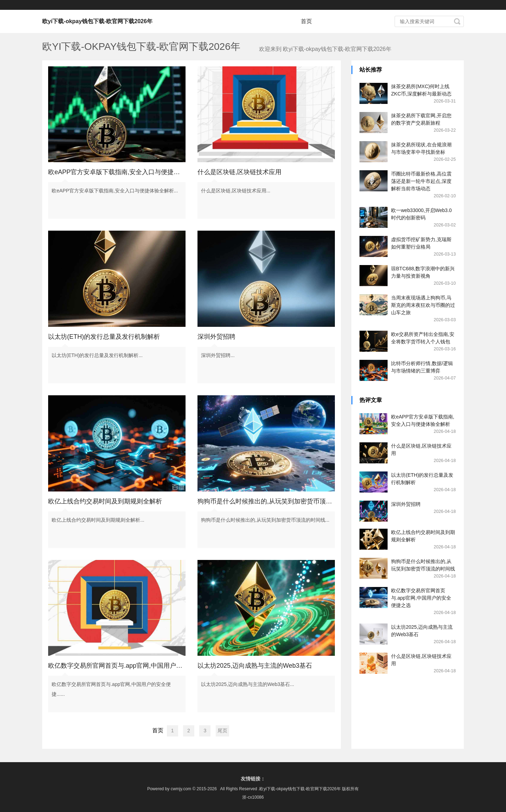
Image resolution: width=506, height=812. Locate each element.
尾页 (222, 731)
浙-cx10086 (253, 797)
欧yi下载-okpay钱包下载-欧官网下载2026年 (97, 21)
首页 (306, 21)
